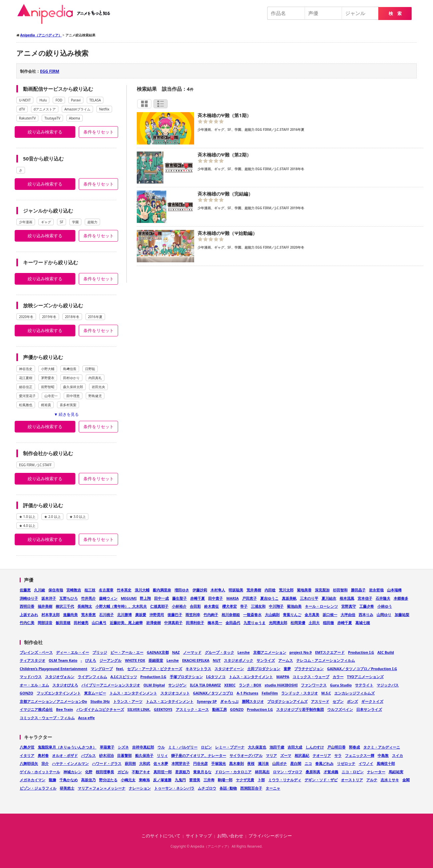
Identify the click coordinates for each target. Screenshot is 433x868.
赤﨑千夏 (197, 598)
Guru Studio (341, 685)
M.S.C (326, 693)
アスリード (320, 701)
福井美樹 (45, 606)
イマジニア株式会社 (36, 709)
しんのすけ (315, 747)
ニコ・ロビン (353, 772)
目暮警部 (124, 755)
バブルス (88, 755)
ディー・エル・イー (73, 652)
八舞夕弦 (27, 747)
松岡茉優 (298, 623)
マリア (271, 755)
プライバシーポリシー (270, 836)
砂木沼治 (106, 755)
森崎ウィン (108, 598)
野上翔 (145, 598)
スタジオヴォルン (60, 677)
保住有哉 (56, 590)
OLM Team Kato (63, 660)
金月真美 (312, 615)
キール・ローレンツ (321, 606)
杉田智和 (340, 590)
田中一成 (161, 598)
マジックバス (388, 685)
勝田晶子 (358, 590)
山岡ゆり (384, 615)
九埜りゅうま (255, 623)
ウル (161, 747)
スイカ (397, 755)
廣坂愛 (141, 615)
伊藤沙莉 (200, 590)
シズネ (123, 747)
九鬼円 (180, 780)
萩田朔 (130, 763)
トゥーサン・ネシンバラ (174, 788)
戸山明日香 (336, 747)
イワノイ (366, 763)
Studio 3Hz (100, 701)
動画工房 (220, 709)
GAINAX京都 (158, 652)
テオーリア (322, 755)
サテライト (364, 685)
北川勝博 (124, 615)
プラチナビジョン (309, 669)
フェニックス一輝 (360, 755)
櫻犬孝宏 (230, 606)
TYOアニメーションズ (365, 677)
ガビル (123, 772)
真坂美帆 (289, 598)
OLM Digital (154, 685)
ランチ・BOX (250, 685)
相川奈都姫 (231, 615)
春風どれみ (324, 763)
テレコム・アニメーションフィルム (326, 660)
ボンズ (352, 701)
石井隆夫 (383, 598)
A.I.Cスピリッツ (124, 677)
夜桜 (251, 763)
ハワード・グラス (107, 763)
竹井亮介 (88, 598)
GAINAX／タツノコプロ (213, 693)
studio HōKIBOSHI (281, 685)
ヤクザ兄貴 (245, 780)
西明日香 (27, 606)
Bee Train (65, 709)
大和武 (145, 763)
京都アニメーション (270, 652)
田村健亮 (81, 623)
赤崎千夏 (345, 623)
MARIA (232, 598)
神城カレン (73, 772)
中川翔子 (276, 606)
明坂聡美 (236, 590)
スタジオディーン (229, 669)
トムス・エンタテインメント (133, 693)
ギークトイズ (372, 701)
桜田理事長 (105, 772)
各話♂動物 (228, 788)
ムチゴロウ (207, 788)
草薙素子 (107, 747)
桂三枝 (90, 590)
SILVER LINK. (139, 709)
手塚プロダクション (186, 677)
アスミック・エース (192, 709)
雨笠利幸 (193, 615)
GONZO (27, 693)
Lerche (244, 652)
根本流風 (347, 598)
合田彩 (195, 606)
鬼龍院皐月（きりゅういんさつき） (67, 747)
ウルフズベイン (340, 709)
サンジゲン (177, 685)
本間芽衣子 (181, 763)
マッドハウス (31, 677)
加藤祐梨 (402, 615)
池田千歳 (277, 747)
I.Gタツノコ (216, 677)
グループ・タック (220, 652)
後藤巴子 (175, 615)
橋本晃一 (215, 623)
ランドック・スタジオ (300, 693)
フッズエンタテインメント (59, 693)
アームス (286, 660)
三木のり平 (309, 598)
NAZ (176, 652)
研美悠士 (67, 788)
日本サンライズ (369, 709)
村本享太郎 (51, 615)
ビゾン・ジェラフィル (38, 788)
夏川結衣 (329, 598)
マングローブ (102, 669)
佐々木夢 (161, 763)
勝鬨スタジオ (253, 701)
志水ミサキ (390, 780)
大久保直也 (257, 747)
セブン (338, 701)
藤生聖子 (179, 598)
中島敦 (383, 755)
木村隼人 (218, 590)
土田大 (314, 623)
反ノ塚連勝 (162, 780)
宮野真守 (349, 606)
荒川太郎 (286, 590)
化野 (89, 772)
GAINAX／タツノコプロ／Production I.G (362, 669)
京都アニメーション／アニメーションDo (53, 701)
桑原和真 (313, 772)
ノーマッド (192, 652)
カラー (338, 677)
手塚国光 (219, 763)
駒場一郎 (225, 780)
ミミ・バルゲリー (183, 747)
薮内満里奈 (162, 590)
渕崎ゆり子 (29, 598)
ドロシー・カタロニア (233, 772)
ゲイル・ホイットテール (40, 772)
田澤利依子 (195, 623)
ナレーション (140, 788)
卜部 (261, 780)
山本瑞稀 (394, 590)
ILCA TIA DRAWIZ (205, 685)
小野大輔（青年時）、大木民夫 (121, 606)
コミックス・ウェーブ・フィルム (47, 718)
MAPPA (283, 677)
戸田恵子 (250, 598)
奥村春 (43, 755)
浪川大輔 (142, 590)
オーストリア (352, 780)
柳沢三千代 (65, 606)
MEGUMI (129, 598)
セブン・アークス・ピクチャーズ (155, 669)
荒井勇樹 (254, 590)
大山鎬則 (272, 615)
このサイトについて (161, 836)
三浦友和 (258, 606)
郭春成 (354, 747)
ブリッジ (100, 652)
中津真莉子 (173, 623)
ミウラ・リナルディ (285, 780)
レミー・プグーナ (230, 747)
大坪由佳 (348, 615)
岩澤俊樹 (153, 623)
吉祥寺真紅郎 (143, 747)
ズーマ (286, 755)
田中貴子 (215, 598)
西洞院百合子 (251, 788)
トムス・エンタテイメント (251, 677)
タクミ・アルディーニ (382, 747)
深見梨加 (322, 590)
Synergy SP (207, 701)
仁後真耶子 (159, 606)
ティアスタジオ (33, 660)
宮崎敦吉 (74, 590)
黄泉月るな (202, 772)
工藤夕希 (367, 606)
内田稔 (270, 590)
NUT (217, 660)
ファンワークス (314, 685)
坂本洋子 (49, 598)
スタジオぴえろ (65, 685)
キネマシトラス (198, 669)
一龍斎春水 (252, 615)
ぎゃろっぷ (229, 701)
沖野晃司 (157, 615)
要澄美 (195, 780)
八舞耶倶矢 (29, 763)
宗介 (45, 763)
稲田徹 (328, 623)
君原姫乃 (182, 772)
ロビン (206, 747)
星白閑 (296, 763)
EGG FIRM (50, 71)
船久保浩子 (144, 755)
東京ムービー (95, 693)
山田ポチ (280, 763)
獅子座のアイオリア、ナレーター (199, 755)
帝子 (244, 606)
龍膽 (52, 780)
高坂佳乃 (88, 780)
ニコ (308, 763)
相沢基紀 (302, 755)
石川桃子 (106, 615)
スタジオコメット (175, 693)
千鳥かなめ (69, 780)
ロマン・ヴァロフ (288, 772)
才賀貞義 (331, 772)
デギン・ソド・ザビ (321, 780)
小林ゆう (385, 606)
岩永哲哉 (376, 590)
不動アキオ (141, 772)
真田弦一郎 (163, 772)
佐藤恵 (25, 590)
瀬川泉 (263, 763)
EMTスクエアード (330, 652)
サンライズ (266, 660)
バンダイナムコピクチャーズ (100, 709)
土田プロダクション (264, 669)
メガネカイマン (33, 780)
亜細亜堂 (156, 660)
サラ (338, 755)
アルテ (372, 780)
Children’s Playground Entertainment (54, 669)
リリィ (162, 755)
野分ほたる (108, 780)
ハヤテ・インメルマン (70, 763)
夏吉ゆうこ (269, 598)
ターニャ (273, 788)
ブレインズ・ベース (36, 652)
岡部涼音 (45, 623)
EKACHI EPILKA (196, 660)
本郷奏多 (401, 598)
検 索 (395, 14)
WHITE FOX (135, 660)
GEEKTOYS (163, 709)
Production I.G (361, 652)
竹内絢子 (211, 615)
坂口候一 (330, 615)
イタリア (27, 755)
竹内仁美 (27, 623)
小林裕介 (179, 606)
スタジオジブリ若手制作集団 (300, 709)
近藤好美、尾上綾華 (126, 623)
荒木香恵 (88, 615)
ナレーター (376, 772)
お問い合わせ (230, 836)
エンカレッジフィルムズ (354, 693)
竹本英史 (124, 590)
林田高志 (262, 772)
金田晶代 (233, 623)
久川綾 (40, 590)
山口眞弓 (99, 623)
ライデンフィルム (92, 677)
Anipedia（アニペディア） (66, 14)
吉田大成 (295, 747)
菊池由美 (294, 606)
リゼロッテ (346, 763)
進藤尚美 (70, 615)
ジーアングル (110, 660)
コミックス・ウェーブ (311, 677)
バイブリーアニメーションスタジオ (111, 685)
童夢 (287, 669)
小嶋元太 (128, 780)
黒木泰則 (237, 763)
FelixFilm (270, 693)
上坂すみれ (29, 615)
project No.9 (301, 652)
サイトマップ (199, 836)
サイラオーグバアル (246, 755)
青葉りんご (292, 615)
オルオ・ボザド (65, 755)
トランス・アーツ (128, 701)
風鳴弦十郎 (386, 763)
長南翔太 (85, 606)
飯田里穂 (63, 623)
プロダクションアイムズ (287, 701)
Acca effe (86, 718)
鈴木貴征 (211, 606)
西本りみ (366, 615)
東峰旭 (144, 780)
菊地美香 (304, 590)
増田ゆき (182, 590)
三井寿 (209, 780)
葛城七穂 (363, 623)
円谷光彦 (200, 763)
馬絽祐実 (396, 772)
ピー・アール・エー (127, 652)
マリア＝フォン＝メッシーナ (102, 788)
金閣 (406, 780)
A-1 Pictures (247, 693)
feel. (120, 669)
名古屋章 (106, 590)
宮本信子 (365, 598)
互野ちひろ (69, 598)
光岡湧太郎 (278, 623)
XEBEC (230, 685)
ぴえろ (91, 660)
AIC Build (386, 652)
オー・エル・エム (34, 685)
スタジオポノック (239, 660)
